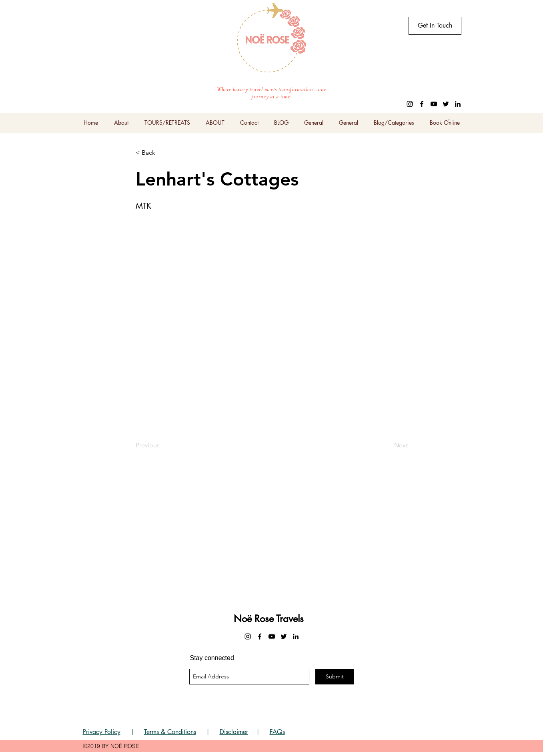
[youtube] (434, 104)
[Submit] (335, 677)
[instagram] (410, 104)
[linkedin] (458, 104)
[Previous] (162, 446)
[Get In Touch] (435, 26)
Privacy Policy (102, 732)
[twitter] (446, 104)
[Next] (388, 446)
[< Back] (162, 153)
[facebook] (422, 104)
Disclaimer (234, 732)
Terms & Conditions (170, 732)
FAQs (277, 732)
